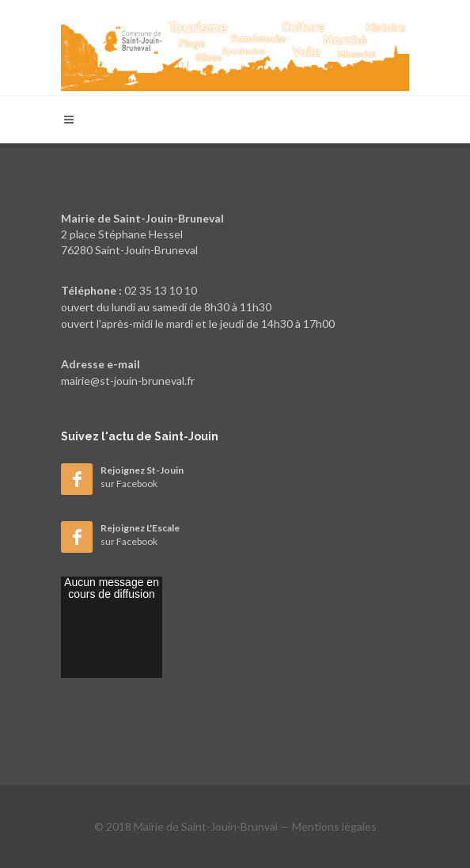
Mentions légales (334, 826)
